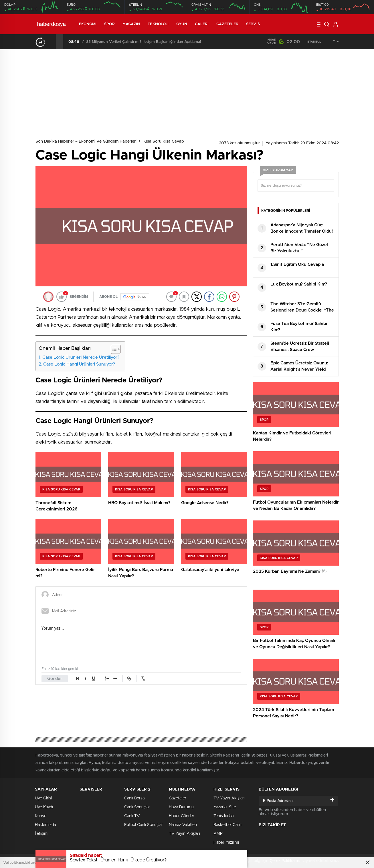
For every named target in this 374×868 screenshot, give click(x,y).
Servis (253, 24)
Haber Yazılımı (226, 843)
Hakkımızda (45, 825)
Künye (41, 816)
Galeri (202, 24)
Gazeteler (227, 24)
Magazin (131, 24)
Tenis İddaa (223, 816)
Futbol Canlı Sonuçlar (144, 825)
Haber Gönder (182, 816)
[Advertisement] (187, 92)
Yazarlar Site (225, 807)
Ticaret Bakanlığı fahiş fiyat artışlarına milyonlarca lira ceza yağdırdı (144, 42)
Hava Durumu (181, 807)
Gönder (55, 679)
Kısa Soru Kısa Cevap (164, 141)
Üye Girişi (43, 798)
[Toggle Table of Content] (113, 349)
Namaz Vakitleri (183, 825)
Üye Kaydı (44, 807)
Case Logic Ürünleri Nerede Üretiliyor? (81, 357)
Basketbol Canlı (227, 825)
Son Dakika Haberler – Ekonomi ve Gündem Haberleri (86, 141)
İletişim (41, 834)
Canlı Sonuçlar (137, 807)
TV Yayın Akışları (184, 834)
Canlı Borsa (134, 798)
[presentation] (52, 42)
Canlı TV (132, 816)
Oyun (182, 24)
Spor (109, 24)
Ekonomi (88, 24)
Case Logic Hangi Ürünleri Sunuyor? (79, 364)
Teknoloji (158, 24)
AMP (218, 834)
